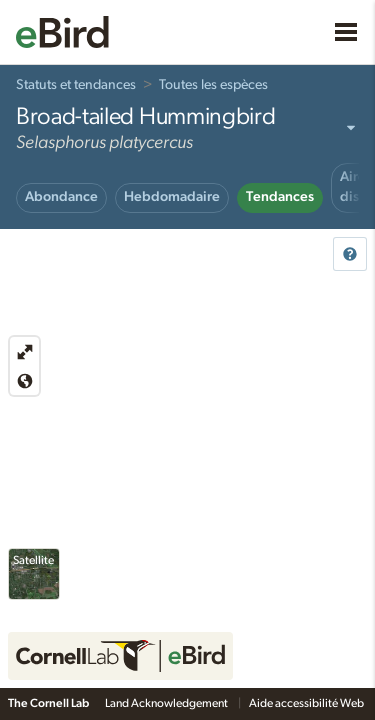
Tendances (280, 197)
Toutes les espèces (213, 85)
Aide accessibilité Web (307, 703)
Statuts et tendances (76, 85)
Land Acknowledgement (167, 703)
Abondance (61, 197)
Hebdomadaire (172, 197)
